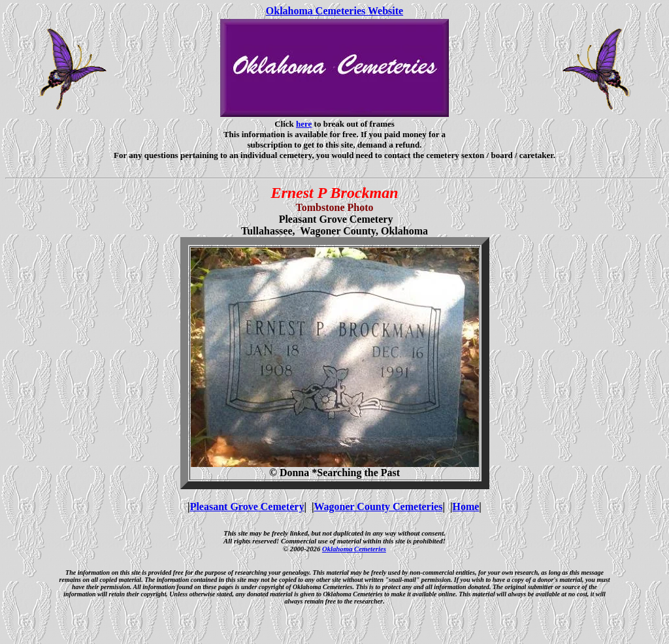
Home (465, 507)
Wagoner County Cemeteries (378, 507)
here (304, 124)
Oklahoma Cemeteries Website (334, 11)
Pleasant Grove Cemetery (247, 507)
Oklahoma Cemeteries (354, 549)
